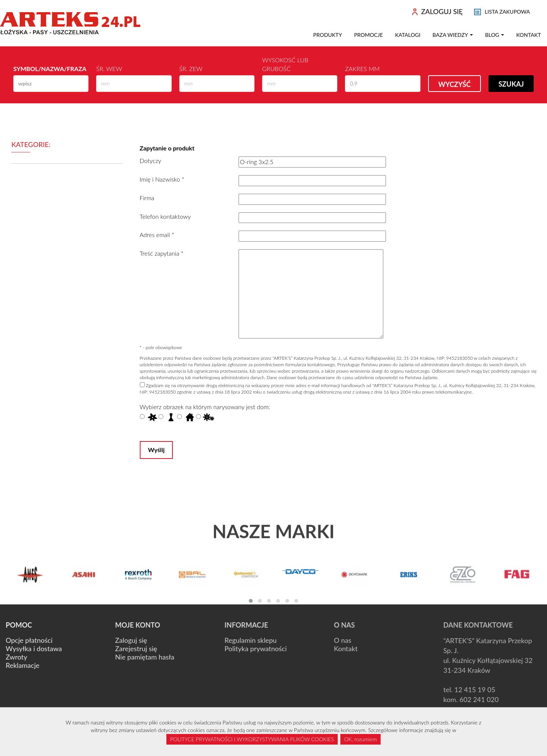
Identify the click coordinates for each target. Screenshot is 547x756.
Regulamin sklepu (251, 640)
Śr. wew (109, 69)
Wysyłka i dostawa (34, 648)
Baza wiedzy (453, 35)
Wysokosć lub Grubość (285, 64)
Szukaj (511, 84)
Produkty (328, 35)
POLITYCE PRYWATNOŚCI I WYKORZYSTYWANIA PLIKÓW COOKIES (252, 739)
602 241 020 (479, 699)
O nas (343, 640)
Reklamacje (23, 665)
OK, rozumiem (360, 739)
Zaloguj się (131, 640)
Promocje (368, 35)
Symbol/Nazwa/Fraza (50, 69)
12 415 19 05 (475, 690)
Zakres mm (362, 69)
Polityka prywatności (256, 648)
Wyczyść (455, 84)
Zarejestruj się (136, 648)
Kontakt (529, 35)
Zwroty (16, 657)
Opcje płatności (29, 640)
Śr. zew (191, 69)
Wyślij (157, 450)
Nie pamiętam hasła (145, 657)
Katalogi (408, 35)
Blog (495, 35)
